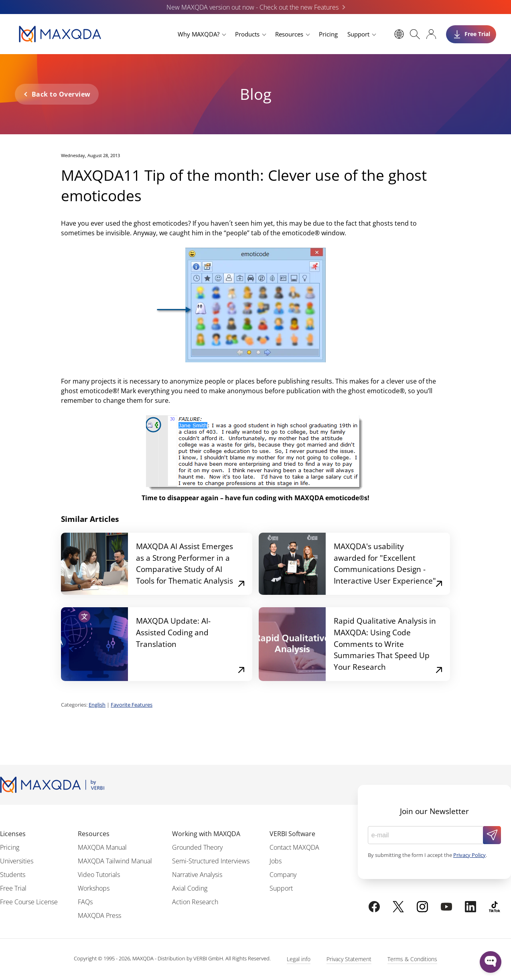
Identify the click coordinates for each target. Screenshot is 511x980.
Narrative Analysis (197, 875)
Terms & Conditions (412, 959)
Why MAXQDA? (199, 34)
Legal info (299, 959)
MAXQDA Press (99, 915)
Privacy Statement (349, 959)
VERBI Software (292, 834)
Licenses (13, 834)
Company (283, 875)
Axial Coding (190, 888)
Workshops (94, 888)
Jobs (276, 861)
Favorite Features (132, 705)
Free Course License (29, 902)
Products (247, 34)
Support (358, 34)
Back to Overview (61, 94)
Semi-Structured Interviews (211, 861)
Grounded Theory (197, 847)
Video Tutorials (99, 875)
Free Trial (13, 888)
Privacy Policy (469, 855)
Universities (17, 861)
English (97, 705)
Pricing (328, 34)
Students (13, 875)
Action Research (195, 902)
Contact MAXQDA (294, 847)
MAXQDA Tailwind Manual (115, 861)
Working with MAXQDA (206, 834)
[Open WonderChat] (491, 962)
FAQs (85, 902)
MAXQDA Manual (102, 847)
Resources (289, 34)
